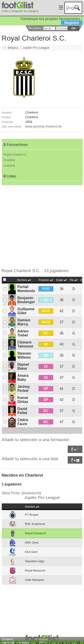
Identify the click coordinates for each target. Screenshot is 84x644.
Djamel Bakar (23, 366)
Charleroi (9, 160)
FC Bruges (32, 515)
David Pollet (22, 411)
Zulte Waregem (35, 580)
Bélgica (13, 48)
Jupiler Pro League (36, 48)
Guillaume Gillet (26, 311)
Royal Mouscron (35, 570)
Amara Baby (23, 378)
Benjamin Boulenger (26, 300)
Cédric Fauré (23, 422)
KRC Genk (32, 543)
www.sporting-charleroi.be (43, 126)
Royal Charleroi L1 (15, 154)
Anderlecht (31, 493)
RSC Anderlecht (35, 524)
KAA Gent (31, 552)
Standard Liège (35, 561)
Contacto (7, 639)
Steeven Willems (24, 355)
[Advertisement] (42, 227)
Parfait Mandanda (26, 289)
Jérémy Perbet (24, 389)
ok (73, 28)
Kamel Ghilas (23, 400)
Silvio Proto (11, 493)
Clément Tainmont (25, 344)
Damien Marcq (24, 322)
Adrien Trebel (23, 333)
